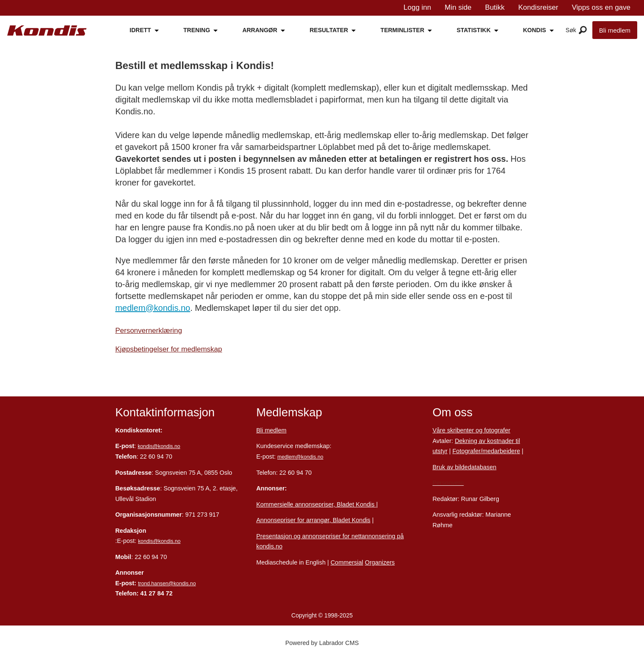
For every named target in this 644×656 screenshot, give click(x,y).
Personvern (448, 483)
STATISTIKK (473, 30)
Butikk (495, 7)
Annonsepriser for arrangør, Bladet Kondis (313, 520)
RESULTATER (329, 30)
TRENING (197, 30)
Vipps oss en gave (601, 7)
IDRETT (140, 30)
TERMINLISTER (402, 30)
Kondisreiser (538, 7)
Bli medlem (615, 30)
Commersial (347, 562)
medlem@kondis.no (153, 308)
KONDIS (534, 30)
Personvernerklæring (149, 331)
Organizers (380, 562)
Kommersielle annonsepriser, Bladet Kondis (316, 504)
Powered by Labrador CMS (322, 643)
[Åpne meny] (583, 30)
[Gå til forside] (47, 31)
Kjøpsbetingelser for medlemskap (169, 349)
